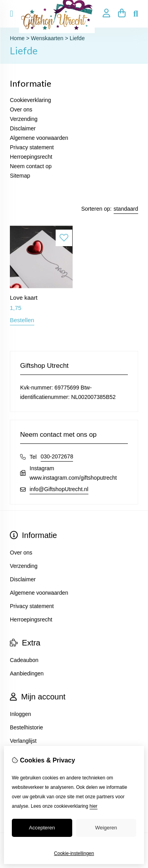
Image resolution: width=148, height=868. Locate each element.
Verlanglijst (23, 741)
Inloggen (21, 714)
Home (17, 38)
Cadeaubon (24, 660)
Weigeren (106, 828)
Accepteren (42, 828)
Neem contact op (31, 166)
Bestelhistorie (26, 727)
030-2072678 (57, 456)
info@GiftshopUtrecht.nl (59, 489)
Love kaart (24, 298)
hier (94, 806)
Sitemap (20, 176)
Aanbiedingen (27, 673)
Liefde (77, 38)
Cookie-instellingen (74, 853)
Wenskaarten (47, 38)
